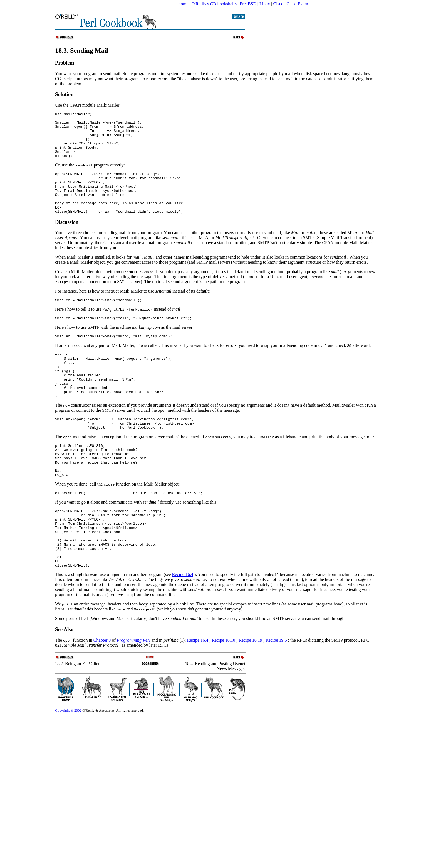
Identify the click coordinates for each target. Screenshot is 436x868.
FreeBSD (248, 4)
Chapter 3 (102, 691)
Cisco (278, 4)
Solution (64, 94)
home (184, 4)
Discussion (67, 240)
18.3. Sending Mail (82, 50)
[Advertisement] (25, 432)
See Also (64, 680)
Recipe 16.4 (182, 625)
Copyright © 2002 (68, 761)
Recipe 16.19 (250, 691)
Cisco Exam (297, 4)
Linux (265, 4)
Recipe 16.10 (223, 691)
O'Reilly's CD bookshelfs (214, 4)
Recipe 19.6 (276, 691)
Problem (65, 63)
